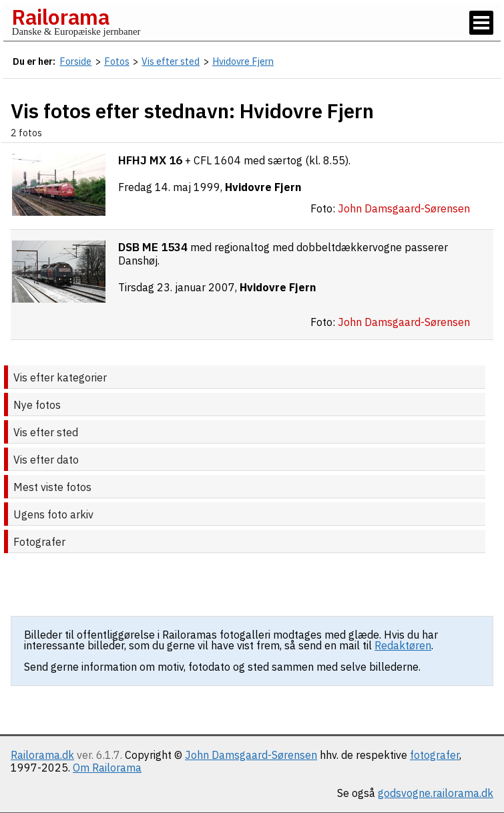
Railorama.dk (42, 755)
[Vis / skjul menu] (481, 23)
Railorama (60, 17)
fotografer (435, 755)
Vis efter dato (46, 460)
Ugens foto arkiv (53, 514)
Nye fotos (37, 405)
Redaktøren (403, 645)
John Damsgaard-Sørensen (251, 755)
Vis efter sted (46, 432)
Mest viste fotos (52, 487)
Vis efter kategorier (60, 377)
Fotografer (39, 542)
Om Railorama (107, 768)
